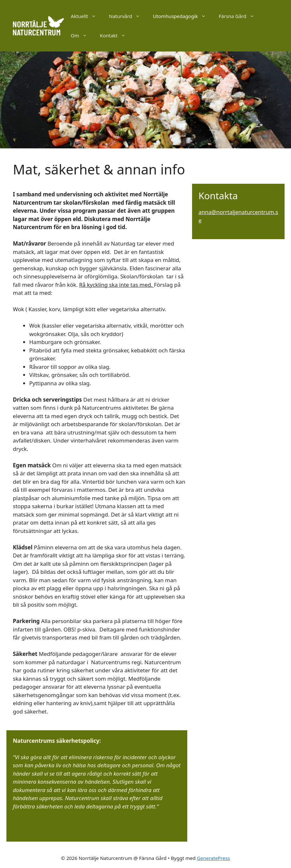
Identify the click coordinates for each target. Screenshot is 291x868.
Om (82, 35)
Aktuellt (87, 16)
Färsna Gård (240, 16)
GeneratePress (213, 858)
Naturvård (128, 16)
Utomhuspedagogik (183, 16)
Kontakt (116, 35)
